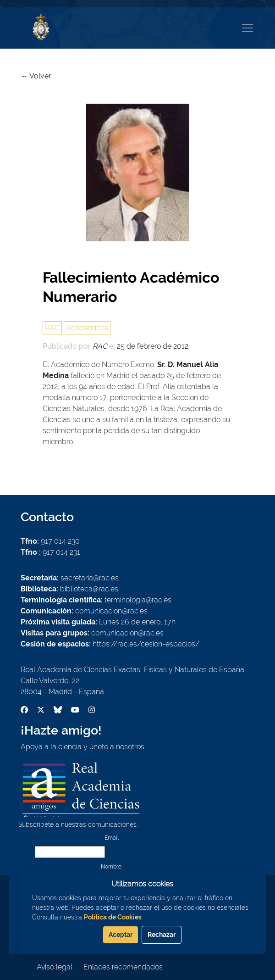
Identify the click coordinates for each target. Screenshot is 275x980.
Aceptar (121, 935)
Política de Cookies (113, 917)
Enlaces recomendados (123, 967)
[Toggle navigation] (247, 28)
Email (112, 838)
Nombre (111, 867)
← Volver (36, 76)
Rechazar (162, 935)
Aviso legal (55, 967)
